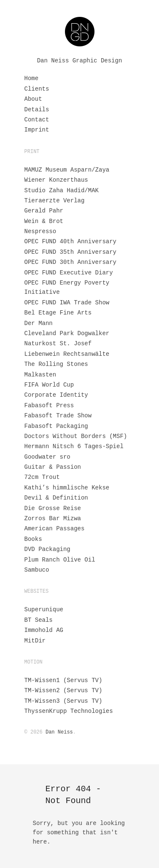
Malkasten (40, 375)
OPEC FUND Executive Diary (69, 273)
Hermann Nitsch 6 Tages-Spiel (74, 446)
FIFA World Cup (49, 385)
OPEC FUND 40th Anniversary (70, 242)
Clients (37, 89)
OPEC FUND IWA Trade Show (67, 303)
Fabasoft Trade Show (58, 416)
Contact (37, 120)
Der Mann (39, 323)
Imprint (37, 130)
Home (32, 78)
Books (33, 539)
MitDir (35, 641)
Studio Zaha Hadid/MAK (62, 191)
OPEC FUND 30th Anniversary (70, 262)
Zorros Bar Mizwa (53, 519)
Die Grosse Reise (53, 508)
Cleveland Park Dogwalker (67, 333)
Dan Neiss (59, 732)
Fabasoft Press (49, 406)
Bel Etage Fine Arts (58, 313)
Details (37, 110)
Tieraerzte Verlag (55, 201)
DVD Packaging (47, 549)
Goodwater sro (47, 457)
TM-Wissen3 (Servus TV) (63, 701)
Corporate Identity (56, 395)
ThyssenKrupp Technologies (69, 711)
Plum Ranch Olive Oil (60, 560)
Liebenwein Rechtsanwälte (67, 354)
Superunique (44, 610)
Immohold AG (44, 630)
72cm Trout (42, 477)
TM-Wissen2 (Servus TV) (63, 691)
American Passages (55, 529)
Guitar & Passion (53, 467)
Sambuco (37, 570)
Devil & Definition (56, 498)
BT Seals (39, 620)
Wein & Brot (44, 221)
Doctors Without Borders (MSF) (76, 436)
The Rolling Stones (56, 364)
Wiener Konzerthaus (56, 180)
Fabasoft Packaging (56, 426)
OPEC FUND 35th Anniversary (70, 252)
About (33, 99)
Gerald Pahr (44, 211)
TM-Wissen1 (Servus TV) (63, 680)
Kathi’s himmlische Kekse (67, 488)
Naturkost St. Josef (58, 344)
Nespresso (40, 231)
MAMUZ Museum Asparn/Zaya (67, 170)
